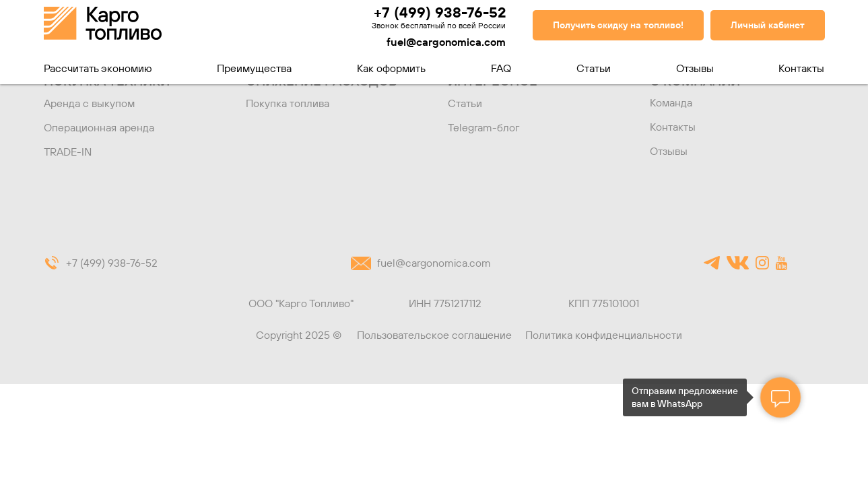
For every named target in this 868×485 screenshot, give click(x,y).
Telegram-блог (484, 127)
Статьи (594, 68)
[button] (618, 25)
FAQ (501, 68)
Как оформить (391, 68)
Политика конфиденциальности (604, 335)
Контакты (801, 68)
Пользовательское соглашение (434, 335)
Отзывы (695, 68)
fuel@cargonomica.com (446, 42)
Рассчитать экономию (98, 68)
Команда (671, 102)
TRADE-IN (68, 152)
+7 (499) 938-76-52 (440, 12)
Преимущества (254, 68)
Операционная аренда (99, 127)
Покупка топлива (288, 103)
